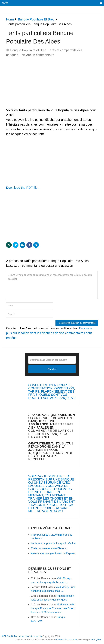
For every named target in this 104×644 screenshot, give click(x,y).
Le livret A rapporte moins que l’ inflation (53, 543)
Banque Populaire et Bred (28, 50)
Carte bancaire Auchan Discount (49, 548)
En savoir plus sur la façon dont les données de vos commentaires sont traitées (49, 333)
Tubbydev (96, 640)
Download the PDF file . (23, 188)
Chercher (52, 369)
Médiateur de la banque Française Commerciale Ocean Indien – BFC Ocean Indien (53, 608)
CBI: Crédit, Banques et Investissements (22, 636)
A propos (73, 640)
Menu (5, 3)
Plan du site (61, 640)
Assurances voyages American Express (53, 553)
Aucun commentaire (40, 55)
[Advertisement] (33, 83)
